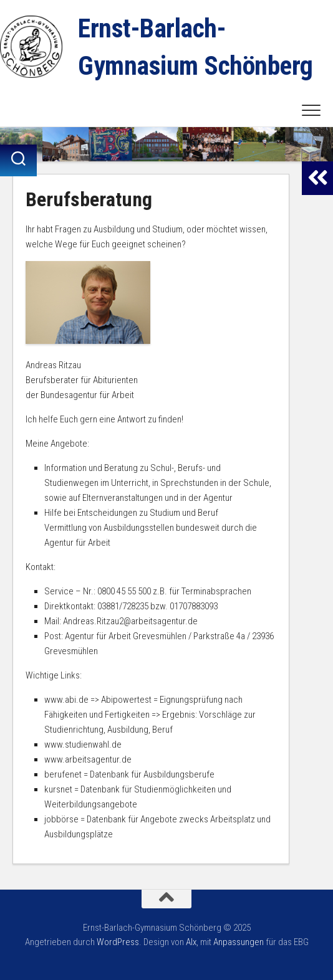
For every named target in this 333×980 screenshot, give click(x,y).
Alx (191, 942)
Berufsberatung (89, 199)
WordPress (118, 942)
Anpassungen (239, 942)
